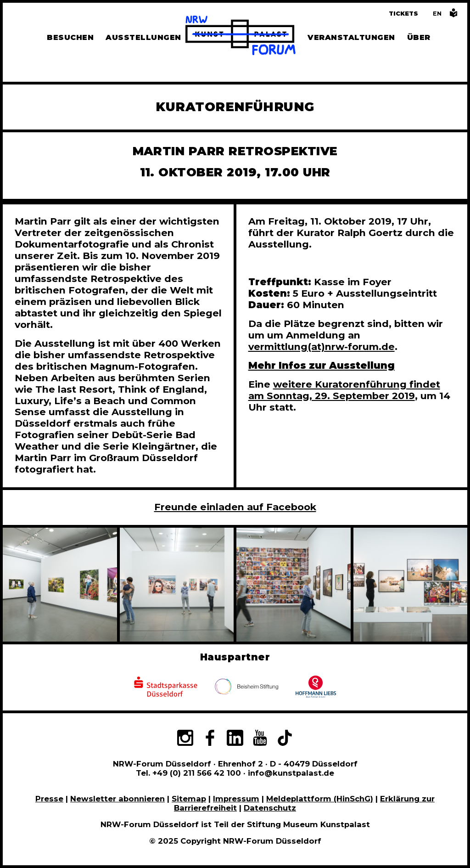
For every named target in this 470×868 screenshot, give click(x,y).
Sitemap (189, 799)
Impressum (236, 799)
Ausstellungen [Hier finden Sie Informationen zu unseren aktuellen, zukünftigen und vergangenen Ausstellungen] (143, 37)
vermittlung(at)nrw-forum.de (322, 347)
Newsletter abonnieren (117, 799)
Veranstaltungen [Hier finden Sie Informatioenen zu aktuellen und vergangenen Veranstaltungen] (351, 37)
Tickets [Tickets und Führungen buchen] (403, 14)
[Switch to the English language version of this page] (437, 14)
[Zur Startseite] (241, 37)
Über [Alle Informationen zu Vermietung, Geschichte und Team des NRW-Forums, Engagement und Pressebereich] (419, 37)
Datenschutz (270, 808)
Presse (49, 799)
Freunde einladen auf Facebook (235, 507)
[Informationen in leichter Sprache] (453, 15)
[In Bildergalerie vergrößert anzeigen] (60, 585)
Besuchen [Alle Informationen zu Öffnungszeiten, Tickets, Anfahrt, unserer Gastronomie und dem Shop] (70, 37)
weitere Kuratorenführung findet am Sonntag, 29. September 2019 (344, 390)
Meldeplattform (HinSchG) (320, 799)
